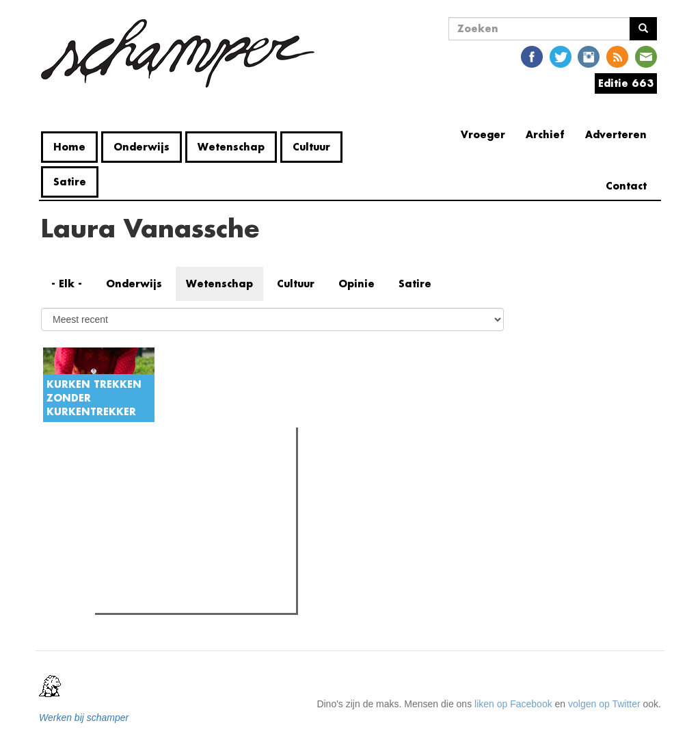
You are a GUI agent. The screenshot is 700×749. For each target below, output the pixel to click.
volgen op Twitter (604, 704)
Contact (626, 186)
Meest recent (215, 469)
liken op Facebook (513, 704)
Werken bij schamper (84, 718)
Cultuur (311, 147)
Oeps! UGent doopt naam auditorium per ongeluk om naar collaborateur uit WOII (201, 510)
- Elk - (67, 284)
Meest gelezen (141, 468)
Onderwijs (142, 147)
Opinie (356, 284)
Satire (70, 182)
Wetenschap (231, 147)
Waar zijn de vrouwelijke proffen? (192, 599)
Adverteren (616, 134)
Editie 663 (626, 83)
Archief (545, 134)
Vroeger (483, 134)
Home (69, 147)
